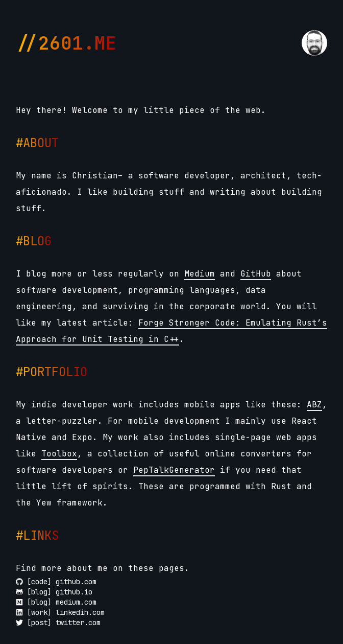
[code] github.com (56, 582)
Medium (200, 274)
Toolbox (59, 454)
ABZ (314, 405)
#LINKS (37, 535)
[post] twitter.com (58, 623)
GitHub (256, 274)
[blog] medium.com (56, 602)
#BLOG (34, 241)
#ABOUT (37, 143)
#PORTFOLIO (52, 372)
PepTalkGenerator (174, 470)
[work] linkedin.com (60, 612)
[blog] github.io (54, 592)
